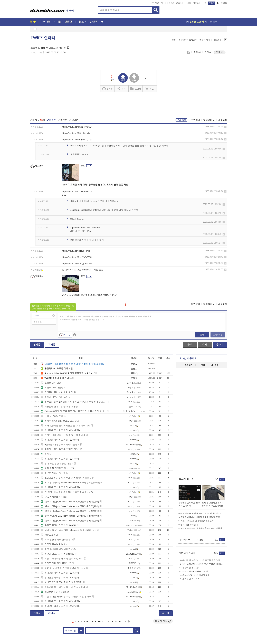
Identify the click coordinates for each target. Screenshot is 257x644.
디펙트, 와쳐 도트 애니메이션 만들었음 (196, 521)
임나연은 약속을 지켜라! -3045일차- (60, 573)
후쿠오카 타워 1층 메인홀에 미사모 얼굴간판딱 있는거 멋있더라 (73, 402)
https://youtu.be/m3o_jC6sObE (77, 263)
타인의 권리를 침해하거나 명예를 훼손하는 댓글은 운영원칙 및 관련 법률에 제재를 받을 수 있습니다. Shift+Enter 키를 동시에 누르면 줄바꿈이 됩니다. (106, 318)
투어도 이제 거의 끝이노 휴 (56, 563)
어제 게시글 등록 (201, 22)
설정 (174, 40)
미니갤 (164, 3)
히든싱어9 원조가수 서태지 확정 (195, 575)
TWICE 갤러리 (43, 38)
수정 (190, 345)
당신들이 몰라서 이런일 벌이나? (58, 392)
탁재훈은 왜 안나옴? (190, 579)
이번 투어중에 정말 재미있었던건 (59, 549)
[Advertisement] (129, 106)
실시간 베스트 (186, 479)
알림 (215, 365)
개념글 (52, 345)
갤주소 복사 (205, 40)
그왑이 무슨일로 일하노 (54, 544)
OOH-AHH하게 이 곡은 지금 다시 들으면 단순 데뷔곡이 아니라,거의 (73, 411)
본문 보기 (195, 120)
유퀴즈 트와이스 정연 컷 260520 (59, 525)
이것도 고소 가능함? (53, 388)
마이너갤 (155, 3)
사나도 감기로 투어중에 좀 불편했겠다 (61, 582)
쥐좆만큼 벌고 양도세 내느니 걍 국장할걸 (63, 587)
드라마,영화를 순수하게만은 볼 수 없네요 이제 (65, 426)
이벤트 (196, 3)
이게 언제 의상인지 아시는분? (57, 468)
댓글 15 (220, 52)
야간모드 (222, 3)
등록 (202, 335)
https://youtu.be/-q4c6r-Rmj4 (76, 251)
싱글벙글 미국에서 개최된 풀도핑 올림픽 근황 (199, 517)
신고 (150, 89)
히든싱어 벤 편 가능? (190, 568)
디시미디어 (185, 540)
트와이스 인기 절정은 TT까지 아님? (60, 449)
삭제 (225, 127)
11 (103, 621)
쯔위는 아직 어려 (51, 383)
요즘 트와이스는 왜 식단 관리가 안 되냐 (62, 559)
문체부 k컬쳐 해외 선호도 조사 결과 (60, 421)
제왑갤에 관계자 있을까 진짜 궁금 (59, 407)
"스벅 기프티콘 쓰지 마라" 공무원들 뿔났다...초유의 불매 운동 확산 (95, 185)
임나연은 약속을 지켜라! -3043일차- (60, 601)
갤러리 (34, 22)
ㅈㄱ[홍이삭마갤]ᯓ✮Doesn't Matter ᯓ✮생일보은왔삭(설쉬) (72, 483)
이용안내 (217, 40)
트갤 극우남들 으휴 (52, 416)
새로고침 (223, 120)
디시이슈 (199, 540)
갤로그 (179, 3)
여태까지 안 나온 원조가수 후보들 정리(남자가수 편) (202, 560)
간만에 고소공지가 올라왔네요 (58, 554)
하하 (45, 454)
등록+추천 (218, 335)
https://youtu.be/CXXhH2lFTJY (77, 191)
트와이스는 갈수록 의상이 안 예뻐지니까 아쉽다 (66, 478)
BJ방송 (94, 22)
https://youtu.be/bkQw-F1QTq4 (77, 139)
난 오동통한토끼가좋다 (54, 497)
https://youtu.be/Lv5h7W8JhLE (85, 228)
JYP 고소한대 (49, 535)
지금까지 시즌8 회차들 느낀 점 (194, 572)
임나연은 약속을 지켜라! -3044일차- (60, 578)
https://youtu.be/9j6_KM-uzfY (76, 133)
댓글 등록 (181, 120)
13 (112, 621)
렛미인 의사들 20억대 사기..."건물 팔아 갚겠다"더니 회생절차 (202, 514)
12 (108, 621)
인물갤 (171, 3)
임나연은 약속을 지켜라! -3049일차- (60, 430)
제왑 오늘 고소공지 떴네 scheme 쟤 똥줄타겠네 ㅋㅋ (68, 530)
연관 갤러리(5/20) (188, 40)
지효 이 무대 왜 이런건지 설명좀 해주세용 (63, 568)
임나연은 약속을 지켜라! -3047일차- (60, 459)
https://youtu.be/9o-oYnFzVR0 (77, 257)
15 (120, 621)
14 (116, 621)
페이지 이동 (163, 621)
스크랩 (188, 53)
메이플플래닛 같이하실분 (55, 592)
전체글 (37, 345)
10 (99, 621)
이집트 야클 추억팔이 (188, 525)
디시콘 (203, 3)
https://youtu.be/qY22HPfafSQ (77, 127)
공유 (122, 89)
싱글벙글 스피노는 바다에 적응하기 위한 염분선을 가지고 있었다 (202, 528)
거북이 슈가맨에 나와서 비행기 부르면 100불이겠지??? (202, 564)
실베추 (107, 89)
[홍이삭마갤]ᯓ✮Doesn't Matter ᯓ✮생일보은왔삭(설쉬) (70, 502)
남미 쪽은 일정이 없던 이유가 (57, 464)
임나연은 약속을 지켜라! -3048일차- (60, 440)
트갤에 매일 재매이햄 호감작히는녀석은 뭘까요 (66, 597)
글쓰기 (220, 345)
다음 (126, 621)
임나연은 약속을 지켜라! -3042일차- (60, 606)
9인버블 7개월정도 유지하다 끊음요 (60, 445)
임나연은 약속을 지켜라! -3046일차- (60, 487)
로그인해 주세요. (188, 358)
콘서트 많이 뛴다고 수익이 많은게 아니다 (63, 435)
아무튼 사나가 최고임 (53, 473)
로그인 (212, 3)
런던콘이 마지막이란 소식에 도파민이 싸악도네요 (67, 492)
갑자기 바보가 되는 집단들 (56, 397)
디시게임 (187, 3)
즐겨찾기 (188, 365)
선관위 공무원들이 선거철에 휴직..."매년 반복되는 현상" (90, 295)
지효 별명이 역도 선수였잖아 (57, 540)
